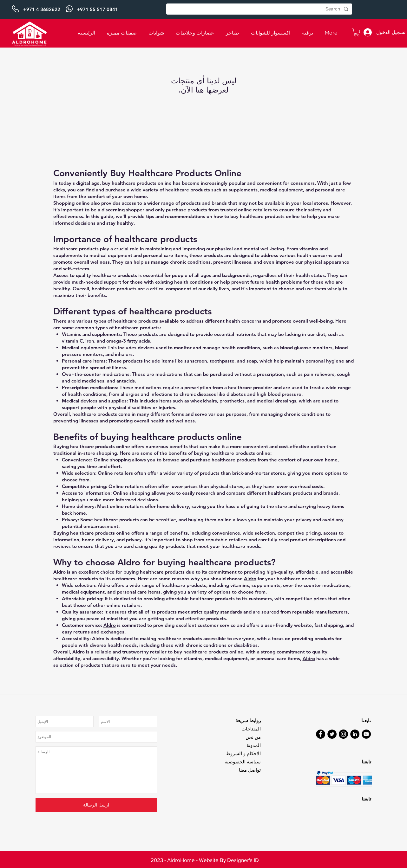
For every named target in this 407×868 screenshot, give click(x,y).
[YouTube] (366, 734)
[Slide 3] (204, 855)
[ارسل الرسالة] (96, 805)
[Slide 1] (204, 3)
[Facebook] (321, 734)
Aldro (59, 572)
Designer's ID (243, 860)
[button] (357, 32)
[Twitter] (332, 734)
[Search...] (260, 9)
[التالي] (371, 10)
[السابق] (36, 10)
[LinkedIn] (355, 734)
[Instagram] (343, 734)
